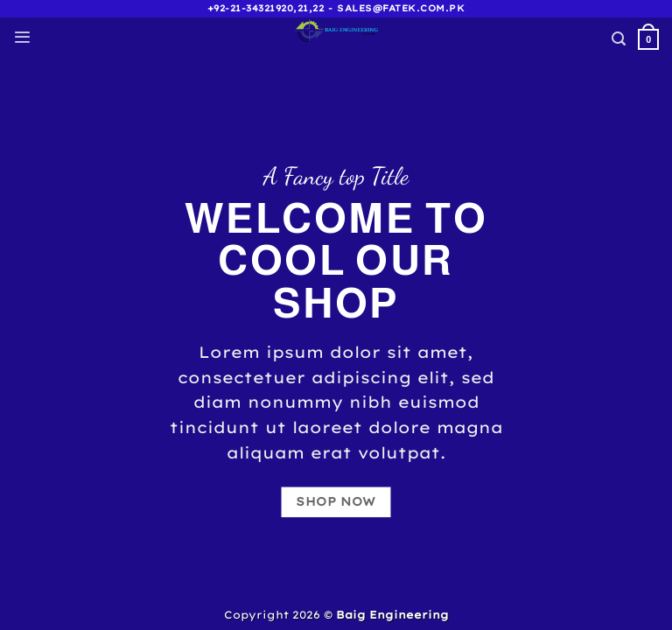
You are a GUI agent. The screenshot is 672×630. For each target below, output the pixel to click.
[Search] (619, 39)
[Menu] (22, 37)
